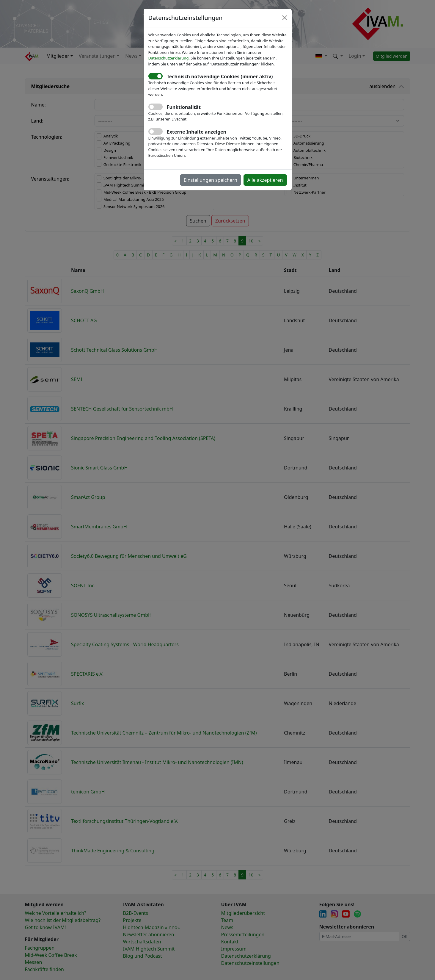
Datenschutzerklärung (169, 58)
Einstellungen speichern (211, 180)
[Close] (285, 18)
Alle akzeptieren (265, 180)
